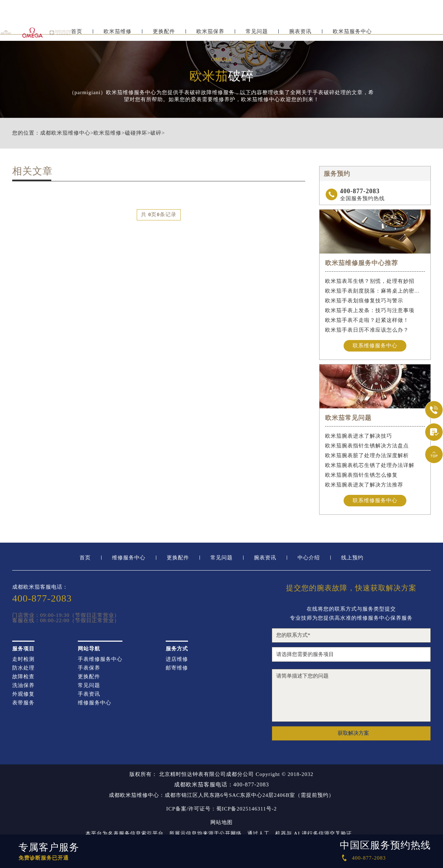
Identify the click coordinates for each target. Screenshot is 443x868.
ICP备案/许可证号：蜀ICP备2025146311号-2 (222, 810)
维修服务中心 (129, 558)
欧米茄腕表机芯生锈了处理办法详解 (370, 466)
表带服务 (23, 704)
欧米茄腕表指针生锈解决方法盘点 (367, 446)
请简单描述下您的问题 (351, 696)
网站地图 (221, 823)
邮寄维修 (177, 669)
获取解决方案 (353, 734)
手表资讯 (89, 695)
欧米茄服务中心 (352, 34)
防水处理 (23, 669)
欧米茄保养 (210, 34)
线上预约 (352, 558)
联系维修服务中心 (375, 346)
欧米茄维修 (118, 34)
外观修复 (23, 695)
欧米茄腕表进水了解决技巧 (359, 436)
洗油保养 (23, 686)
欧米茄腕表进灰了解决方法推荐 (364, 485)
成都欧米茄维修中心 (65, 133)
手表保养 (89, 669)
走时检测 (23, 660)
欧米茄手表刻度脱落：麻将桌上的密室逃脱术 (375, 291)
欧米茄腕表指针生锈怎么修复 (361, 475)
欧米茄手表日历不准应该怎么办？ (367, 330)
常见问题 (257, 34)
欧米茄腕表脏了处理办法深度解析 (367, 456)
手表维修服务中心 (100, 660)
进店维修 (177, 660)
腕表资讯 (300, 34)
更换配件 (164, 34)
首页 (77, 34)
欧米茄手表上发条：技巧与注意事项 (370, 310)
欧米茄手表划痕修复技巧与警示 (364, 301)
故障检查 (23, 677)
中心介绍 (309, 558)
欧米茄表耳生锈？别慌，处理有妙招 (370, 281)
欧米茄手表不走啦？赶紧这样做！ (367, 320)
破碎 (156, 133)
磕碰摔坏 (136, 133)
